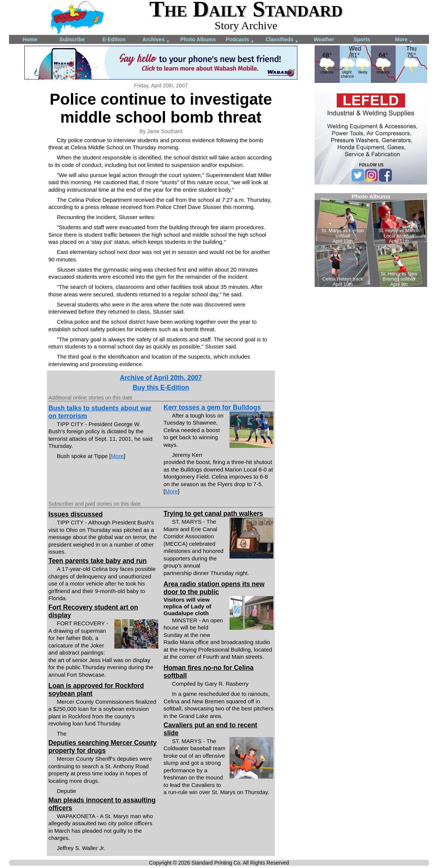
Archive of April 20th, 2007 (161, 378)
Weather (324, 39)
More (404, 40)
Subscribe (72, 39)
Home (30, 39)
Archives (156, 40)
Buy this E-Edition (161, 387)
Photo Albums (198, 39)
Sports (362, 39)
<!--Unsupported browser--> (371, 240)
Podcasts (240, 40)
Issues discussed (76, 514)
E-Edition (114, 39)
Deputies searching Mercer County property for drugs (103, 747)
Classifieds (282, 40)
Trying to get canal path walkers (213, 514)
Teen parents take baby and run (97, 561)
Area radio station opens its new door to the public (214, 588)
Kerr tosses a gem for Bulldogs (212, 407)
